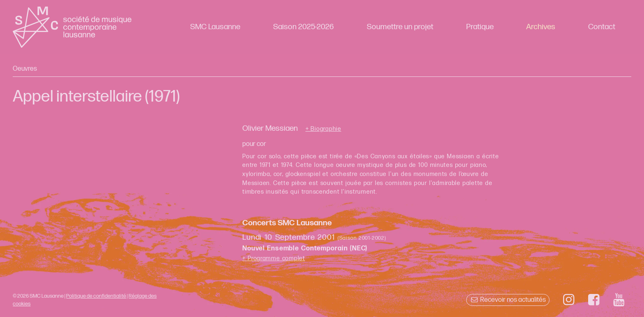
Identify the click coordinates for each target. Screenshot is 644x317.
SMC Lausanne (215, 27)
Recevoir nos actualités (508, 300)
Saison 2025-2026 (304, 27)
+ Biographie (323, 129)
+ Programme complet (274, 258)
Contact (602, 27)
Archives (541, 27)
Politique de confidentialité (96, 296)
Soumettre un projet (400, 27)
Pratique (480, 27)
